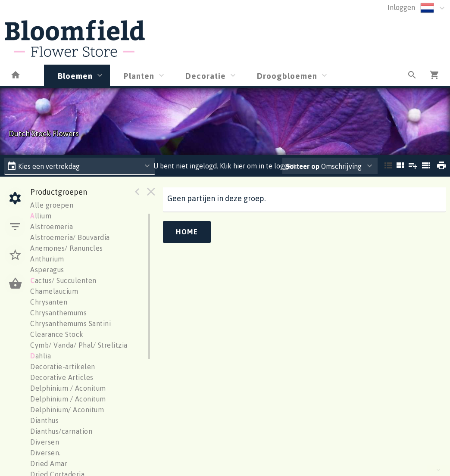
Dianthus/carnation (61, 431)
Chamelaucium (54, 291)
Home (187, 232)
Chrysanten (49, 302)
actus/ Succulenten (63, 280)
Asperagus (47, 270)
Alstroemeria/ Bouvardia (70, 237)
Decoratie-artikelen (63, 367)
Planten (139, 76)
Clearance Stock (57, 334)
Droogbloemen (287, 76)
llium (41, 216)
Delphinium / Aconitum (68, 388)
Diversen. (45, 453)
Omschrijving (324, 166)
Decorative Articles (62, 377)
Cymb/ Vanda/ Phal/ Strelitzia (79, 345)
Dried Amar (49, 464)
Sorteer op (303, 166)
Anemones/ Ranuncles (67, 248)
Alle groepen (52, 205)
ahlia (41, 356)
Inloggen (401, 7)
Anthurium (47, 259)
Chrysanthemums (58, 313)
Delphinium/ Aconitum (67, 410)
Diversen (45, 442)
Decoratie (206, 76)
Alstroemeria (52, 227)
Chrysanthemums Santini (70, 324)
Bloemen (75, 76)
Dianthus (44, 420)
